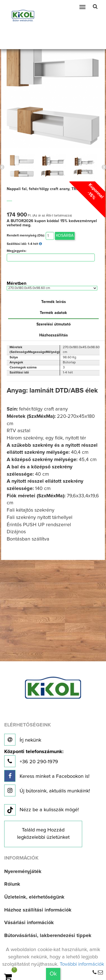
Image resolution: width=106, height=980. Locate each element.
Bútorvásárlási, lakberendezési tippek (48, 936)
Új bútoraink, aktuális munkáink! (47, 790)
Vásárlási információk (29, 923)
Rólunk (12, 884)
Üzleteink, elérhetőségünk (34, 897)
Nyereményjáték (23, 872)
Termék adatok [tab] (53, 313)
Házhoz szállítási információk (38, 910)
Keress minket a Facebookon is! (47, 776)
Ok (53, 974)
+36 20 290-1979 (34, 758)
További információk (82, 964)
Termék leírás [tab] (54, 302)
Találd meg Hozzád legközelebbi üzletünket (43, 834)
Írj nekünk (23, 740)
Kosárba (65, 236)
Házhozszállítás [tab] (54, 335)
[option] (22, 166)
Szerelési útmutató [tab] (54, 324)
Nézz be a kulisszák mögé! (42, 810)
